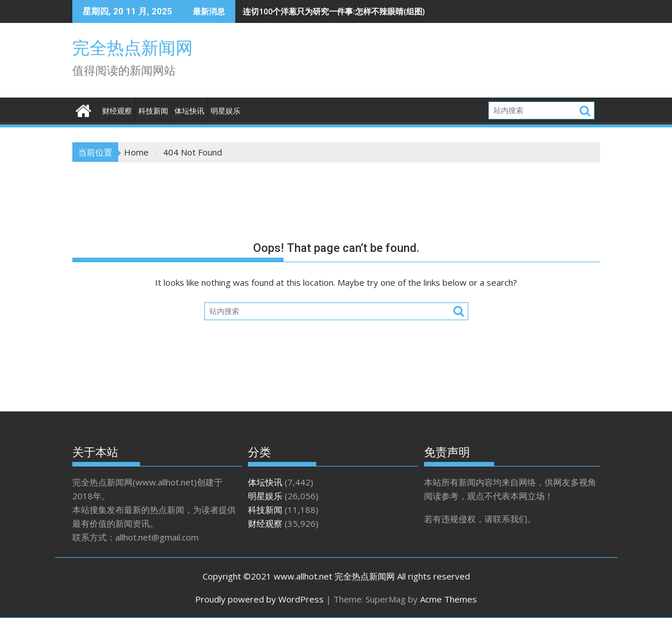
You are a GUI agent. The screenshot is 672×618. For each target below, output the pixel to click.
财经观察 (117, 111)
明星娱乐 (226, 111)
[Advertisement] (450, 63)
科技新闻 (153, 111)
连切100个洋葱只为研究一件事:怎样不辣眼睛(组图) (334, 11)
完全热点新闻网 (133, 48)
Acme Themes (448, 599)
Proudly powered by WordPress (259, 599)
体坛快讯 (189, 111)
